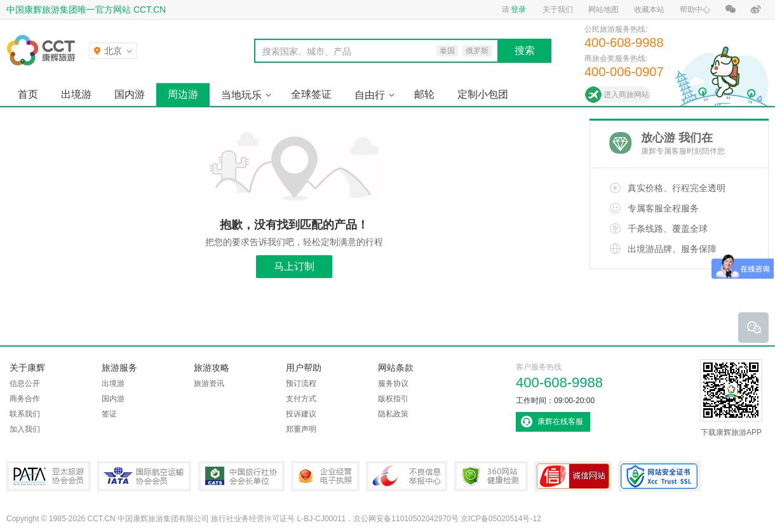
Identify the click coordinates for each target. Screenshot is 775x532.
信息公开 (25, 383)
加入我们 (25, 429)
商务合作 (25, 399)
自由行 (370, 95)
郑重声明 (301, 429)
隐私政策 (393, 414)
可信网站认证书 (573, 476)
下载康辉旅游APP (731, 398)
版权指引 (393, 399)
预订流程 (301, 383)
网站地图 (603, 10)
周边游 (183, 94)
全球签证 (311, 94)
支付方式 (301, 399)
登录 (518, 10)
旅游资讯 (209, 383)
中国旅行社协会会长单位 (241, 476)
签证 (109, 414)
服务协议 (393, 383)
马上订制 (294, 266)
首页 (28, 94)
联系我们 (25, 414)
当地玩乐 (241, 95)
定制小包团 (483, 94)
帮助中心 (695, 10)
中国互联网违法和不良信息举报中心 (407, 476)
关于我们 (558, 10)
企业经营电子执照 (325, 476)
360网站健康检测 (491, 476)
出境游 (76, 94)
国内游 (130, 94)
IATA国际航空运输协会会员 (144, 476)
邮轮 (424, 94)
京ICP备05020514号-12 (501, 519)
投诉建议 (301, 414)
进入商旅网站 (626, 95)
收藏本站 (649, 10)
